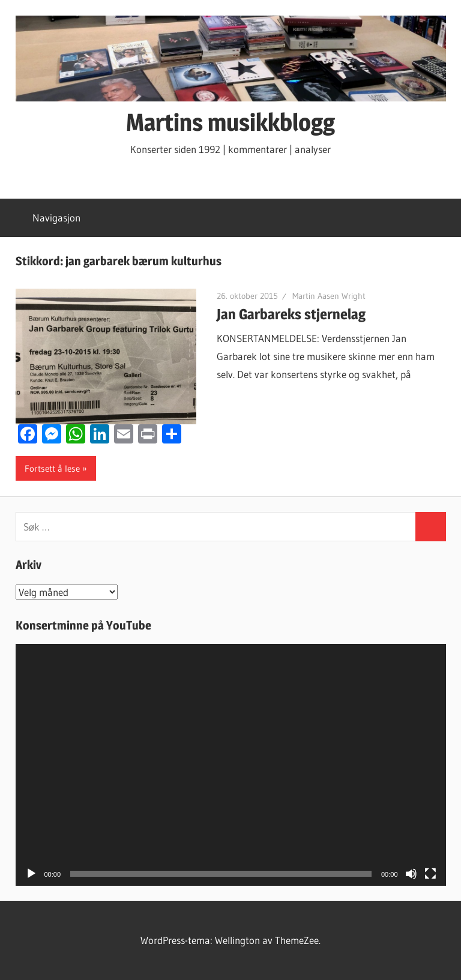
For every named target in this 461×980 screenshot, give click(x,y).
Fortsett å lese (52, 468)
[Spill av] (31, 874)
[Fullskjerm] (430, 874)
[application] (231, 765)
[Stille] (411, 874)
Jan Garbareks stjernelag (291, 314)
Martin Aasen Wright (329, 296)
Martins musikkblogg (230, 122)
